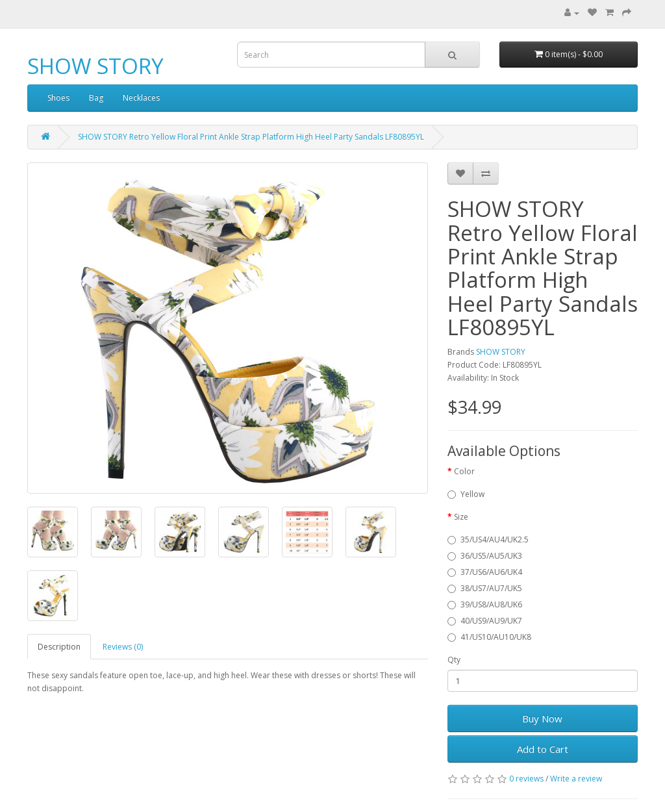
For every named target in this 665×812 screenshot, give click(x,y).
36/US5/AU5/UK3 (485, 556)
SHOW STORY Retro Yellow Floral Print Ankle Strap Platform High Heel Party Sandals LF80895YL (251, 137)
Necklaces (141, 98)
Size (461, 517)
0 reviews (526, 779)
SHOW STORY (95, 66)
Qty (454, 660)
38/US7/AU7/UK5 (485, 588)
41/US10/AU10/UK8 (489, 637)
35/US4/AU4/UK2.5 (488, 539)
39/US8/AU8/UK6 (485, 604)
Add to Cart (543, 749)
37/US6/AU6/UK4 (485, 572)
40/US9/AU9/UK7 (485, 621)
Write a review (576, 779)
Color (464, 471)
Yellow (466, 494)
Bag (96, 98)
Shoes (58, 98)
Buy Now (542, 718)
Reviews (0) (123, 647)
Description (59, 647)
